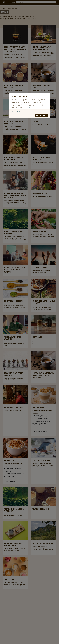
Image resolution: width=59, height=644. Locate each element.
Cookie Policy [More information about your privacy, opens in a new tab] (33, 107)
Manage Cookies (16, 111)
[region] (30, 106)
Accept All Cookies (41, 116)
